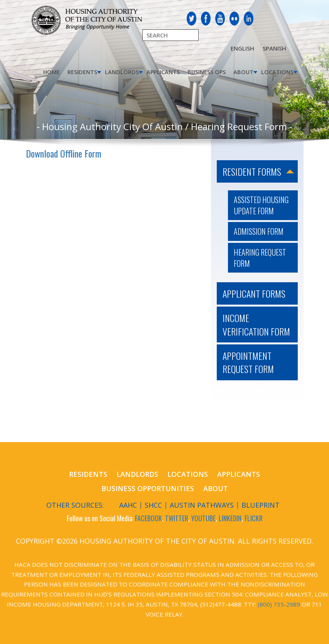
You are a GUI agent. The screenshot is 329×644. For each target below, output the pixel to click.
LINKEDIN (230, 518)
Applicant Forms (254, 293)
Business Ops (207, 72)
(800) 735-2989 (279, 604)
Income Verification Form (256, 324)
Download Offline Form (64, 153)
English (242, 48)
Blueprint (261, 505)
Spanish (274, 48)
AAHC (128, 505)
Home (51, 72)
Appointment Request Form (248, 362)
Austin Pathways (202, 505)
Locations (277, 72)
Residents (82, 72)
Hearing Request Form (260, 258)
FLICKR (254, 518)
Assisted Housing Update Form (261, 205)
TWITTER (177, 518)
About (243, 72)
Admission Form (259, 231)
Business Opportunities (148, 488)
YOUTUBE (203, 518)
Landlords (122, 72)
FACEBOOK (148, 518)
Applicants (163, 72)
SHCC (153, 505)
